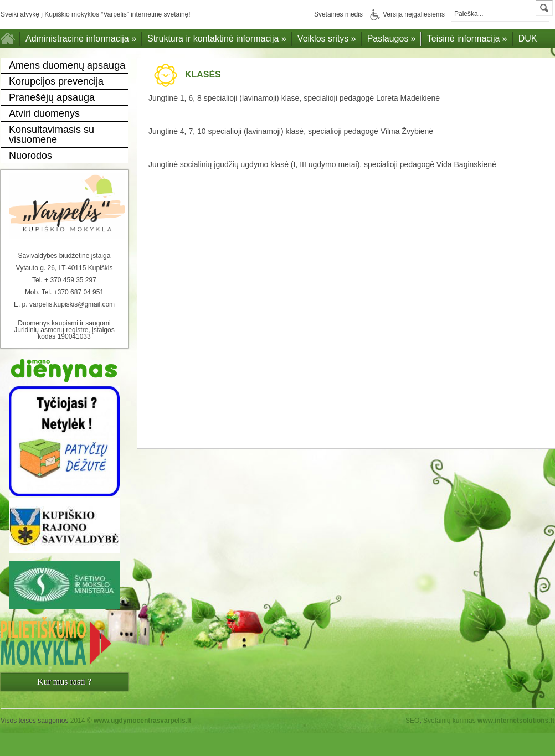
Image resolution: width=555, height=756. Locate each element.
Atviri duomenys (44, 113)
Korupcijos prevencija (56, 81)
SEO (412, 721)
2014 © (131, 721)
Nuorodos (30, 156)
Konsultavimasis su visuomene (52, 134)
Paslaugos (392, 38)
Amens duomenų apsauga (67, 65)
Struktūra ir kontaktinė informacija (217, 38)
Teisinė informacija (467, 38)
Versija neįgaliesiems (407, 14)
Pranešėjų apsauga (52, 97)
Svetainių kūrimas (449, 721)
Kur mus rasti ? (64, 682)
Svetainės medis (338, 14)
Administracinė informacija (81, 38)
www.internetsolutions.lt (516, 721)
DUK (528, 38)
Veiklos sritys (327, 38)
